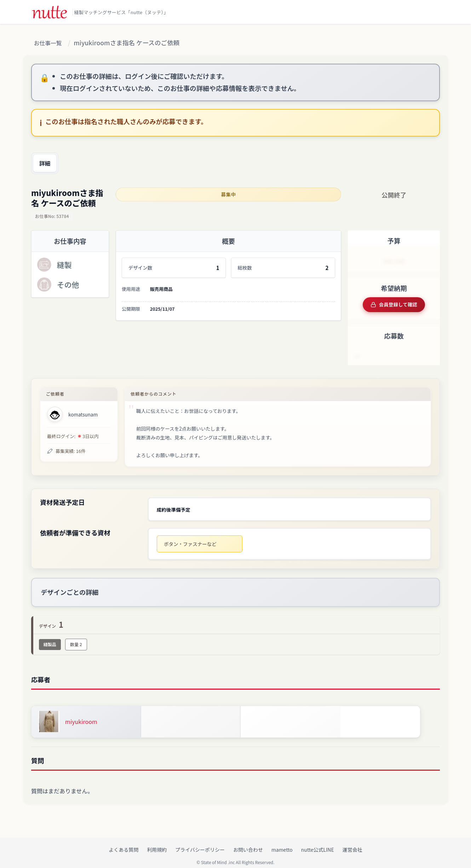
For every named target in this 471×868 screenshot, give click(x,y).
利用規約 (157, 844)
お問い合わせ (248, 844)
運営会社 (352, 844)
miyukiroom (81, 715)
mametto (282, 844)
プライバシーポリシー (200, 844)
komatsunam (83, 412)
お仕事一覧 (50, 43)
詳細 (47, 164)
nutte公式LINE (318, 844)
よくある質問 (124, 844)
